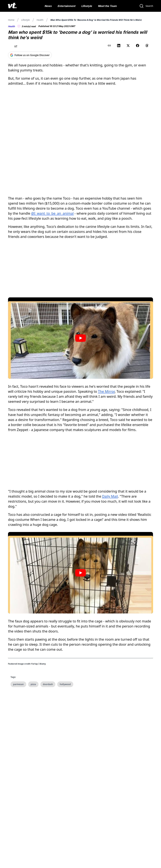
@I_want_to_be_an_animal (52, 213)
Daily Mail (110, 496)
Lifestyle (87, 6)
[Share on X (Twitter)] (128, 46)
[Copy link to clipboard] (109, 46)
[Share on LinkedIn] (119, 46)
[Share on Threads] (147, 46)
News (48, 6)
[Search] (146, 6)
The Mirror (106, 391)
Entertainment (66, 6)
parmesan (18, 684)
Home (11, 20)
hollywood (65, 684)
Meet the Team (107, 6)
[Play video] (80, 338)
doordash (48, 684)
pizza (33, 684)
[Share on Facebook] (138, 46)
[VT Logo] (12, 6)
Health (40, 20)
